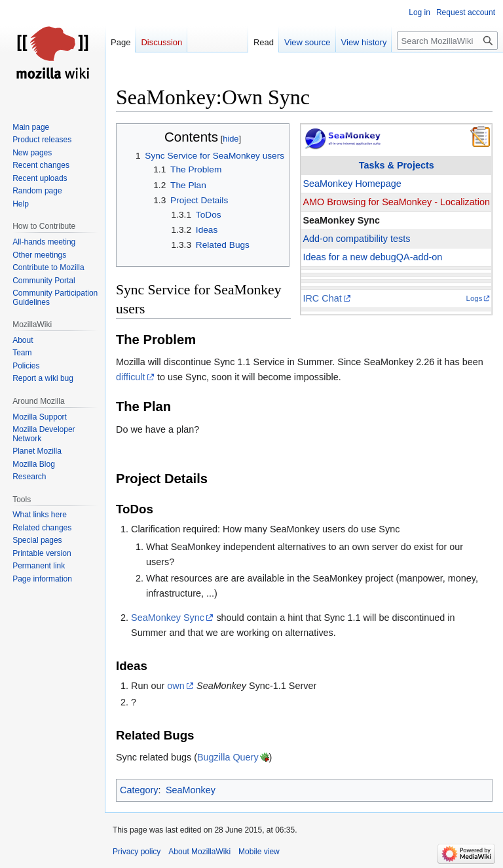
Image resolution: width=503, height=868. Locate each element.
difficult (131, 377)
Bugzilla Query (228, 757)
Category (139, 790)
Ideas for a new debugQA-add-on (372, 257)
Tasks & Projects (397, 165)
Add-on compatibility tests (356, 239)
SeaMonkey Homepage (352, 184)
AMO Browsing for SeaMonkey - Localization (396, 202)
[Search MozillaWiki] (447, 41)
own (176, 686)
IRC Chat (322, 298)
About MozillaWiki (199, 852)
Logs (475, 298)
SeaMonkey (191, 790)
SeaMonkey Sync (341, 220)
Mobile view (259, 852)
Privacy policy (137, 852)
